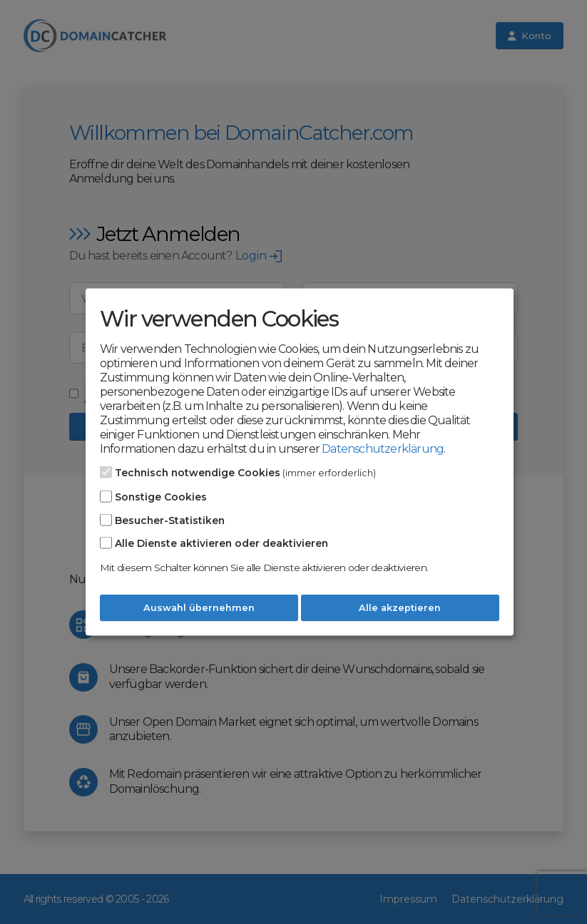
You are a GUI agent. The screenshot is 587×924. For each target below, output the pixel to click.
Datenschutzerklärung (383, 449)
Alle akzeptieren (400, 608)
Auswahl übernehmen (199, 608)
